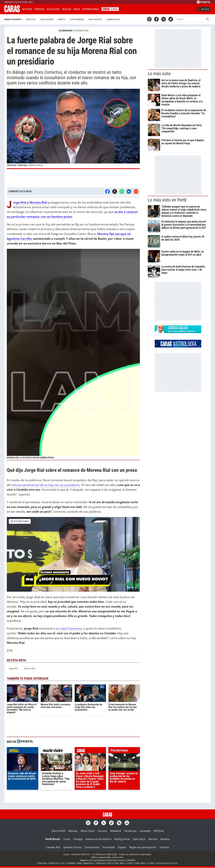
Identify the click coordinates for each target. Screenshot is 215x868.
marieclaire (56, 751)
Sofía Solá (31, 19)
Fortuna (102, 831)
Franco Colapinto (13, 19)
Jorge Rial (20, 203)
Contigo (78, 839)
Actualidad (53, 9)
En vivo (204, 9)
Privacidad (109, 847)
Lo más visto (159, 74)
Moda (77, 9)
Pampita (62, 19)
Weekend (116, 831)
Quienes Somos (72, 847)
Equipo (122, 847)
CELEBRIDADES (66, 31)
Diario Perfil (58, 831)
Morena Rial (39, 202)
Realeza (67, 9)
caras (90, 751)
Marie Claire (88, 831)
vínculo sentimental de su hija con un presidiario (46, 485)
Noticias (27, 9)
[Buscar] (190, 19)
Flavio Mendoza (77, 19)
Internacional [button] (91, 9)
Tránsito (164, 847)
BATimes (159, 831)
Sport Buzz (139, 839)
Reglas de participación (143, 847)
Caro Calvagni (47, 19)
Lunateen (145, 831)
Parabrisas (130, 831)
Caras (67, 839)
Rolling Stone (122, 839)
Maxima (165, 839)
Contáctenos (92, 847)
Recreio (153, 839)
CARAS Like (110, 9)
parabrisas (124, 751)
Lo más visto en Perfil (167, 200)
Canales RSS (53, 847)
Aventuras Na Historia (98, 839)
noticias (23, 751)
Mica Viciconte (95, 19)
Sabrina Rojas (113, 19)
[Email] (136, 191)
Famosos (39, 9)
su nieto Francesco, (69, 628)
